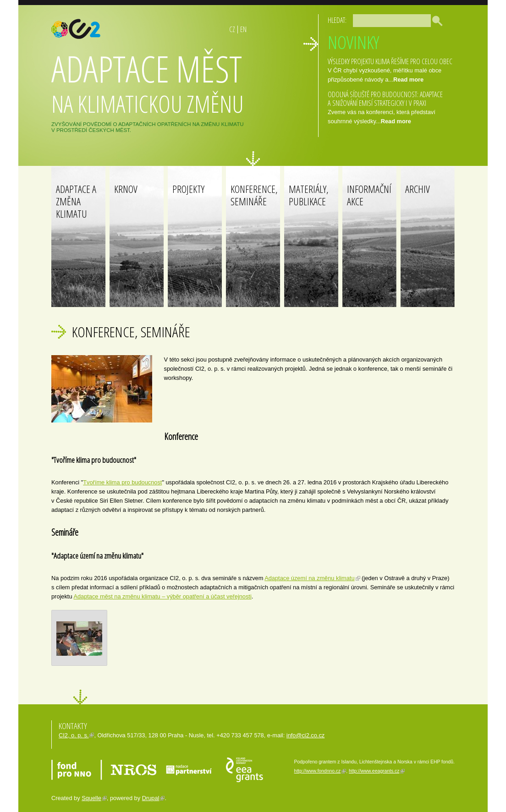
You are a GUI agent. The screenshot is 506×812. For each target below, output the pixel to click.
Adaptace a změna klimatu (76, 201)
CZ (232, 29)
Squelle (91, 798)
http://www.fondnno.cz (318, 771)
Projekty (188, 189)
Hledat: (337, 20)
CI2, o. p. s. (74, 735)
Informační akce (369, 195)
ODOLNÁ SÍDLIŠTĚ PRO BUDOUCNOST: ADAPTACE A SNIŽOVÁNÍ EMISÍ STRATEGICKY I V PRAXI (385, 99)
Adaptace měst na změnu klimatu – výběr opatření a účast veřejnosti (162, 596)
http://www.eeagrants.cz (374, 771)
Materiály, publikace (309, 195)
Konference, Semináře (254, 195)
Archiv (418, 189)
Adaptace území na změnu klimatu (309, 578)
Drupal (151, 798)
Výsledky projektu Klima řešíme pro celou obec (390, 61)
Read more (408, 80)
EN (243, 29)
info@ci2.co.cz (305, 735)
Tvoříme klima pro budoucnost (122, 482)
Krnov (126, 189)
